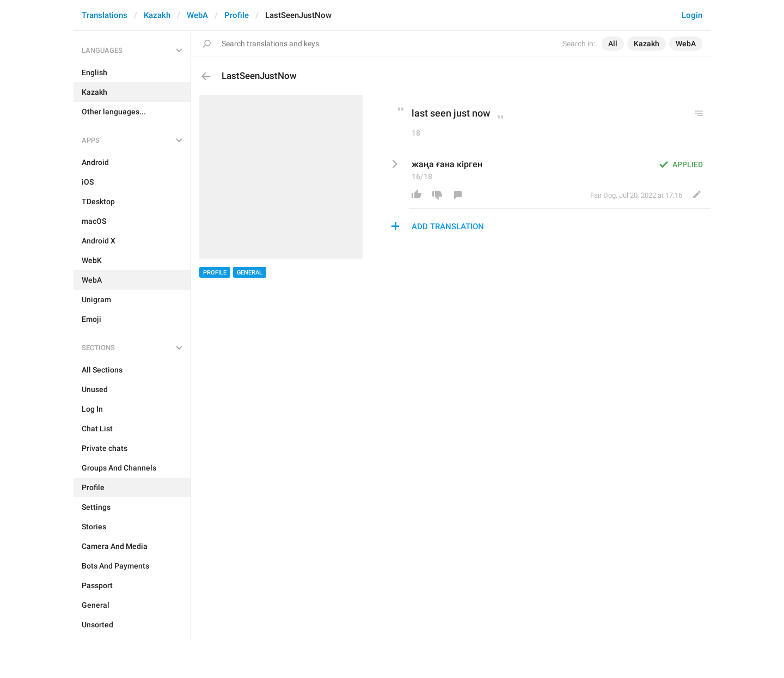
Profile (237, 15)
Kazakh (157, 15)
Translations (105, 15)
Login (692, 15)
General (250, 273)
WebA (197, 15)
